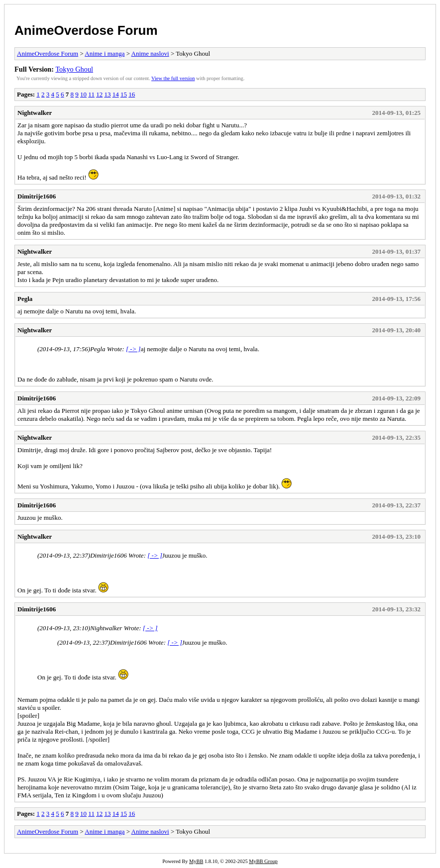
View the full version (173, 78)
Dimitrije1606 (37, 196)
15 (124, 94)
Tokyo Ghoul (74, 69)
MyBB (196, 861)
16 (132, 94)
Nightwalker (35, 113)
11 (91, 94)
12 (99, 94)
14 (116, 94)
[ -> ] (133, 349)
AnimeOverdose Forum (86, 30)
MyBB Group (263, 861)
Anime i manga (105, 53)
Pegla (25, 299)
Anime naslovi (150, 53)
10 (83, 94)
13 (107, 94)
